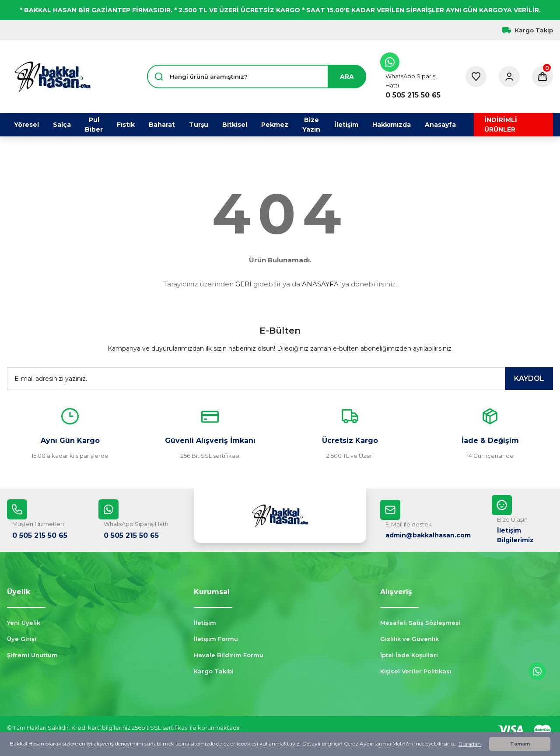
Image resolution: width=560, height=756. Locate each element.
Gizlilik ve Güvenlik (409, 639)
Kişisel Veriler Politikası (416, 671)
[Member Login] (509, 77)
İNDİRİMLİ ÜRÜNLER (501, 125)
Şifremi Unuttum (32, 655)
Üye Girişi (22, 639)
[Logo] (52, 77)
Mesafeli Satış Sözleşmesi (420, 623)
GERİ (243, 284)
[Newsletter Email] (280, 379)
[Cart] (542, 77)
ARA (347, 77)
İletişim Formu (216, 639)
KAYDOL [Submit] (529, 378)
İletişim (205, 623)
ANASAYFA (320, 284)
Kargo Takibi (214, 671)
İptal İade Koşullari (409, 655)
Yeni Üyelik (24, 623)
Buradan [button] (470, 744)
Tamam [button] (520, 744)
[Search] (257, 77)
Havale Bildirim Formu (229, 655)
